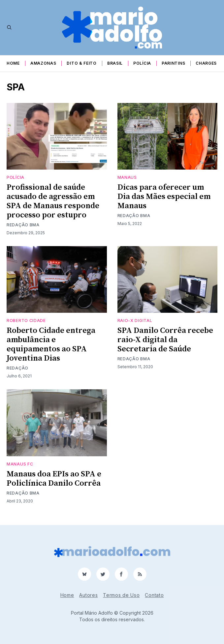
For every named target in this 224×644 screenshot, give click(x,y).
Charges (206, 63)
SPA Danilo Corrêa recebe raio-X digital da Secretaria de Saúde (165, 340)
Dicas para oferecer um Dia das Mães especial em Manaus (164, 197)
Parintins (173, 63)
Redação (17, 368)
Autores (88, 595)
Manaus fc (20, 464)
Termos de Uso (121, 595)
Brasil (115, 63)
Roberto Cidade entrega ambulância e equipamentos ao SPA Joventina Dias (51, 344)
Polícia (142, 63)
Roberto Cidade (26, 321)
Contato (154, 595)
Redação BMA (23, 225)
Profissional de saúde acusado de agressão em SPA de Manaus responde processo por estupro (53, 201)
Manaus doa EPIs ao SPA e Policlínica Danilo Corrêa (54, 479)
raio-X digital (135, 321)
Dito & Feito (81, 63)
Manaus (127, 177)
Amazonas (43, 63)
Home (13, 63)
